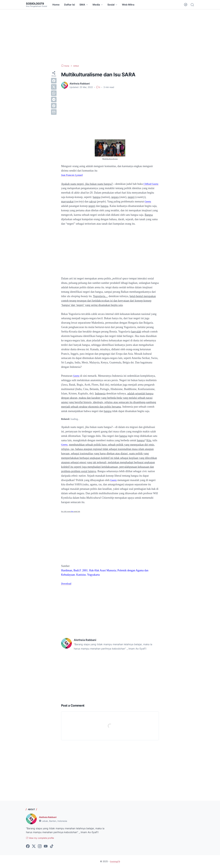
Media (96, 5)
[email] (54, 112)
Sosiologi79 (36, 4)
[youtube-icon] (46, 847)
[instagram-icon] (40, 847)
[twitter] (54, 87)
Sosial (111, 5)
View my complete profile (42, 838)
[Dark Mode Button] (186, 5)
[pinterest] (54, 106)
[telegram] (54, 99)
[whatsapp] (54, 93)
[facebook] (54, 81)
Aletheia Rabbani (49, 817)
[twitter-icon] (34, 847)
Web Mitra (128, 5)
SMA (82, 5)
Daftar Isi (70, 5)
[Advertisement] (110, 37)
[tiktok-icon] (52, 847)
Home (56, 5)
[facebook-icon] (28, 847)
